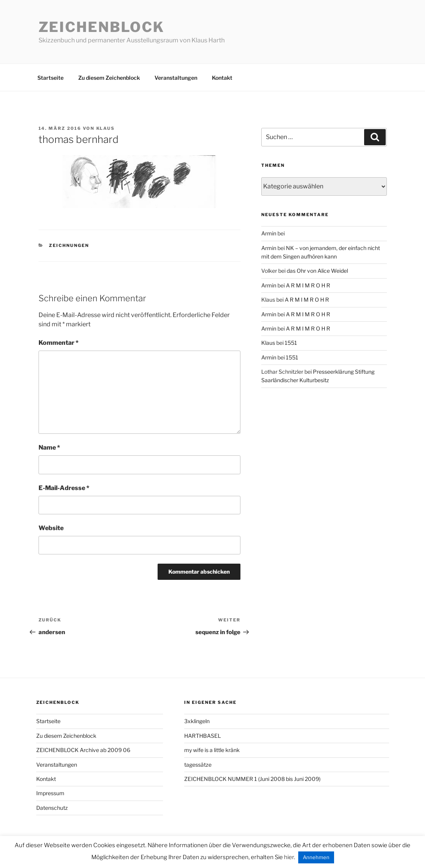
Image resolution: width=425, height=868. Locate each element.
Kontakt (222, 78)
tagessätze (198, 765)
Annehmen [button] (316, 857)
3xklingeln (197, 721)
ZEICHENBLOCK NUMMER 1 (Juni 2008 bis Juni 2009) (252, 779)
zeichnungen (69, 245)
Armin (269, 233)
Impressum (50, 793)
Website (51, 528)
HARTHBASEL (202, 736)
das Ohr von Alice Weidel (317, 271)
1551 (291, 343)
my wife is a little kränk (212, 750)
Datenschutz (52, 808)
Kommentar (59, 343)
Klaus (106, 128)
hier (289, 857)
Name (49, 447)
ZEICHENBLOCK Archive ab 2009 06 (83, 750)
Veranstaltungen (176, 78)
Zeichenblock (102, 27)
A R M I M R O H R (308, 285)
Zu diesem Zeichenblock (109, 78)
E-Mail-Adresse (64, 488)
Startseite (50, 78)
